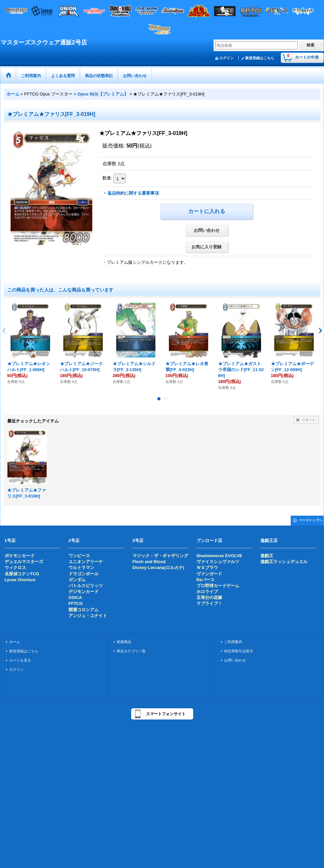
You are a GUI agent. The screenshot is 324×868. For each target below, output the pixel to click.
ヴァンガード (209, 574)
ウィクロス (15, 568)
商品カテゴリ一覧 (131, 651)
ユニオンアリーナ (86, 562)
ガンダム (77, 580)
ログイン (226, 58)
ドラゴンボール (84, 574)
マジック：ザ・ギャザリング (160, 556)
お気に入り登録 (206, 247)
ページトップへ (310, 520)
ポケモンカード (20, 556)
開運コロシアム (84, 610)
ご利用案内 (233, 642)
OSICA (75, 597)
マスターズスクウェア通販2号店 (44, 42)
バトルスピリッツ (86, 586)
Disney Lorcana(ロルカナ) (158, 568)
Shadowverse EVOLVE (219, 556)
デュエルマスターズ (24, 562)
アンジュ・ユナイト (88, 616)
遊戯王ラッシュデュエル (284, 562)
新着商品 (124, 642)
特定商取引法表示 (239, 651)
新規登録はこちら (260, 58)
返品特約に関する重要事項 (133, 193)
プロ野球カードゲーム (218, 586)
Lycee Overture (20, 580)
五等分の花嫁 (209, 597)
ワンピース (79, 556)
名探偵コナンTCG (22, 574)
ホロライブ (207, 592)
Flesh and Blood (149, 562)
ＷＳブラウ (207, 568)
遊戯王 (267, 556)
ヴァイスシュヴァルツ (218, 562)
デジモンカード (84, 592)
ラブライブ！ (209, 603)
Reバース (206, 580)
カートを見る (20, 660)
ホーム (15, 642)
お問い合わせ (207, 230)
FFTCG (76, 603)
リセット (309, 420)
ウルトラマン (81, 568)
